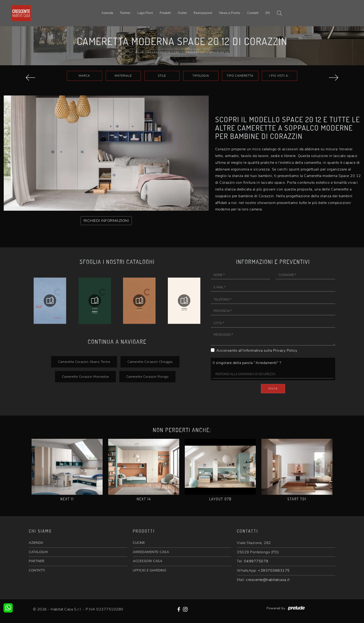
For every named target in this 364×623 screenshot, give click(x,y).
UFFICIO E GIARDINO (149, 570)
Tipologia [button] (201, 76)
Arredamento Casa (164, 52)
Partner (125, 13)
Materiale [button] (123, 76)
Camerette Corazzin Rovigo (148, 377)
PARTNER (37, 561)
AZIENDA (36, 543)
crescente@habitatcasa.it (268, 580)
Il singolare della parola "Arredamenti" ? (247, 363)
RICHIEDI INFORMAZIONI (106, 221)
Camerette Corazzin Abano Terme (84, 362)
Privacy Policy (285, 351)
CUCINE (139, 543)
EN (268, 13)
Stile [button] (162, 76)
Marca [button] (84, 76)
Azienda (107, 13)
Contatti (253, 13)
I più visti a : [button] (279, 76)
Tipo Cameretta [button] (240, 76)
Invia (273, 389)
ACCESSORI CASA (148, 561)
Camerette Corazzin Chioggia (150, 362)
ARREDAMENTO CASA (151, 552)
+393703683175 (274, 571)
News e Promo (230, 13)
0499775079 (256, 561)
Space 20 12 (219, 52)
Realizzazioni (203, 13)
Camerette (195, 52)
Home (140, 52)
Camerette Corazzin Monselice (85, 377)
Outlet (182, 13)
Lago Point (145, 13)
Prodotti (165, 13)
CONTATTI (37, 570)
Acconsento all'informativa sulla (257, 351)
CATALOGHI (38, 552)
